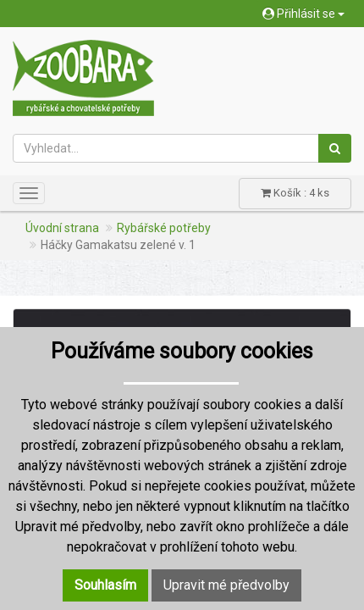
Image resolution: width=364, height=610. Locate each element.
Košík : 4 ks (295, 193)
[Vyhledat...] (166, 148)
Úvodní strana (62, 228)
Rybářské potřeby (164, 228)
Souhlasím (105, 585)
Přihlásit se (303, 14)
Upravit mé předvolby (226, 585)
